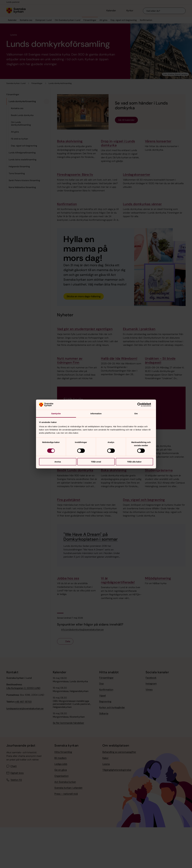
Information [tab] (96, 414)
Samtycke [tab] (56, 414)
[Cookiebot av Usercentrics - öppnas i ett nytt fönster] (141, 405)
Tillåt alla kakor (134, 462)
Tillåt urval (96, 462)
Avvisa (58, 462)
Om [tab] (136, 414)
